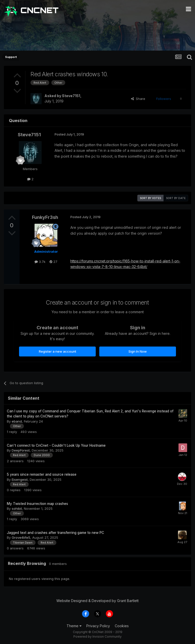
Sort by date (176, 198)
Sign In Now (138, 351)
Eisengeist (20, 480)
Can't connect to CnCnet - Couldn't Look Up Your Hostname (56, 445)
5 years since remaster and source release (42, 474)
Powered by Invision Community (97, 636)
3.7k (40, 262)
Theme (74, 626)
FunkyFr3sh (45, 217)
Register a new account (58, 351)
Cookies (122, 626)
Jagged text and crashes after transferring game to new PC (55, 533)
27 (53, 262)
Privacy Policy (98, 626)
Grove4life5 (21, 537)
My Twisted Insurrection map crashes (37, 504)
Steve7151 (71, 96)
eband (17, 421)
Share (138, 99)
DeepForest (21, 450)
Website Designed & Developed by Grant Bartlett (97, 601)
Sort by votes (150, 198)
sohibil (17, 508)
